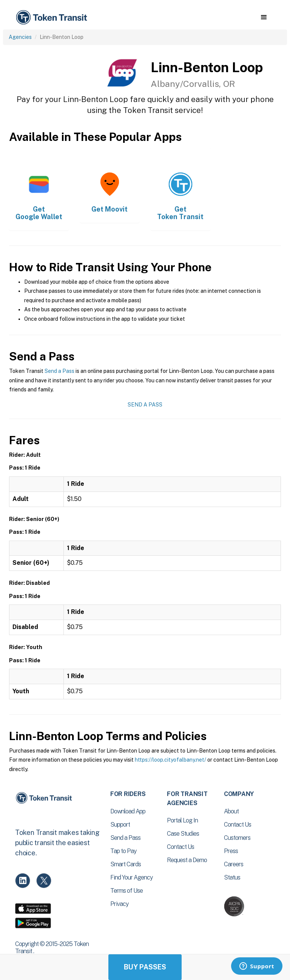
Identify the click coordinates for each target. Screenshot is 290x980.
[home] (53, 18)
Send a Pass (59, 371)
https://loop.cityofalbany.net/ (170, 760)
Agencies (20, 37)
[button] (264, 17)
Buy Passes (145, 967)
